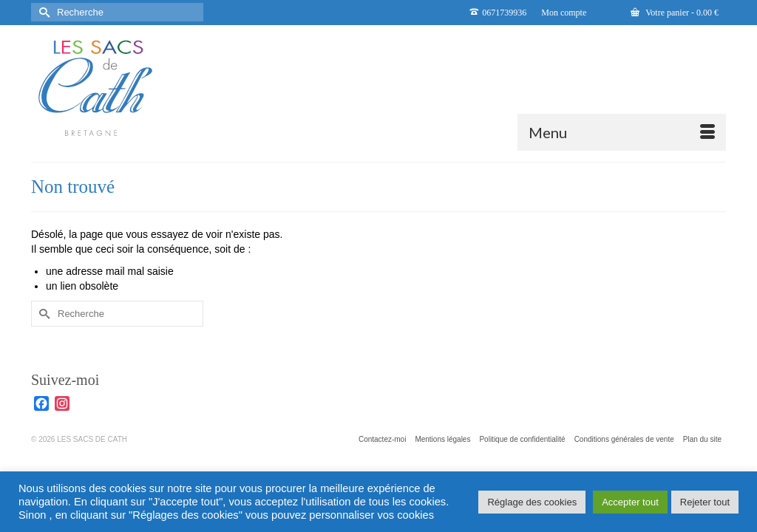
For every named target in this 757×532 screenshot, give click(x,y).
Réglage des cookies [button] (532, 502)
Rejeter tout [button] (705, 502)
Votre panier (675, 13)
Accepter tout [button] (630, 502)
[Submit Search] (42, 12)
